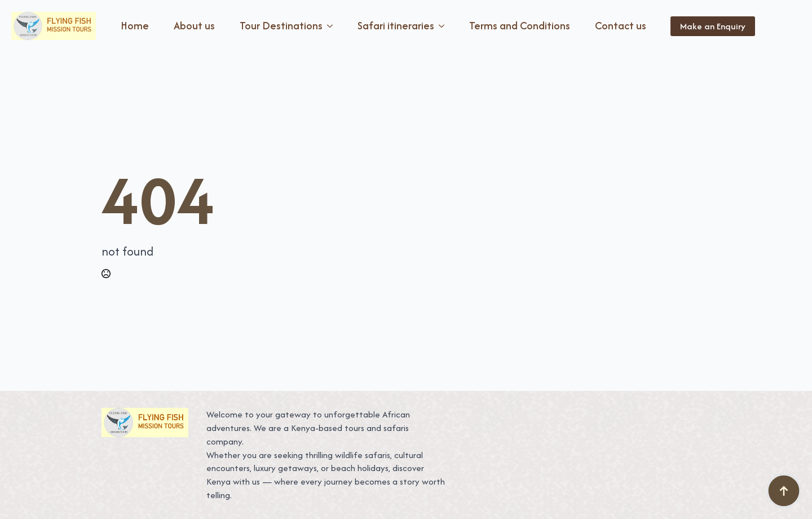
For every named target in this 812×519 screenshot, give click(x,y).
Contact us (621, 26)
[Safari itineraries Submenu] (444, 26)
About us (194, 26)
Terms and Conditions (520, 26)
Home (135, 26)
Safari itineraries (396, 26)
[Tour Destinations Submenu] (332, 26)
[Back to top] (784, 491)
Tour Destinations (281, 26)
